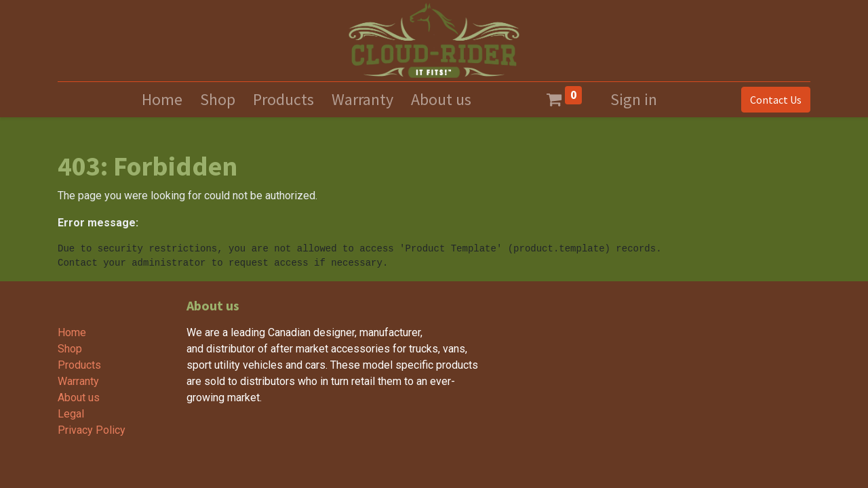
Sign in (634, 99)
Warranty (78, 381)
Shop (70, 349)
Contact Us (776, 100)
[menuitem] (162, 100)
